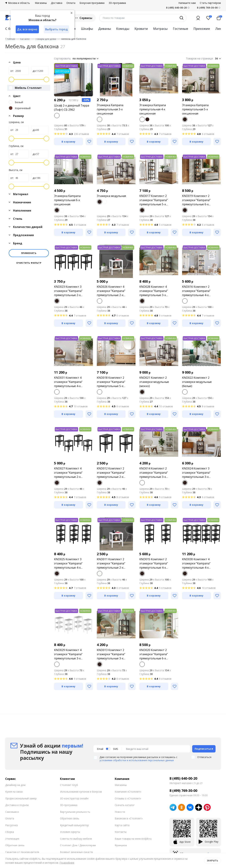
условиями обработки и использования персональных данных (137, 760)
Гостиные (180, 29)
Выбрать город (56, 29)
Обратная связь (15, 845)
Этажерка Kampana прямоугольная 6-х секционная (67, 200)
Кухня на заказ (14, 792)
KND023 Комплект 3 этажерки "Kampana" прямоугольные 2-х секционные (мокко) (68, 291)
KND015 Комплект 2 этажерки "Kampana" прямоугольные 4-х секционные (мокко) (154, 563)
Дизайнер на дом (15, 785)
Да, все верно (27, 29)
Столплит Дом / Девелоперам (78, 845)
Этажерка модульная (111, 196)
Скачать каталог (125, 805)
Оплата (71, 3)
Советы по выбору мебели (76, 839)
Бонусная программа (92, 3)
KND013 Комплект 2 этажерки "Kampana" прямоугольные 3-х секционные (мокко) (111, 654)
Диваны (105, 29)
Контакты (121, 832)
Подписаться (204, 749)
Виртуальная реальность (75, 812)
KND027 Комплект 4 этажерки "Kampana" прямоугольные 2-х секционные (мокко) (68, 473)
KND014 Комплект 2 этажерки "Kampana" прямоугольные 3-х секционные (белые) (154, 473)
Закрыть (212, 861)
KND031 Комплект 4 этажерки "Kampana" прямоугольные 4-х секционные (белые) (68, 382)
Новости (120, 812)
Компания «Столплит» (128, 792)
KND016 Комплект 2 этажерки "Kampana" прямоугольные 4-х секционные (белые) (196, 291)
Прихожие (202, 29)
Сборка (10, 832)
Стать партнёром (210, 3)
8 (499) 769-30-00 (207, 8)
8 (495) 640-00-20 (183, 778)
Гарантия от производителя (22, 852)
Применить (29, 253)
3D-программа (117, 3)
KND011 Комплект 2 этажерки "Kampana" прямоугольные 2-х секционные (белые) (111, 563)
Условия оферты (70, 832)
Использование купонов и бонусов (81, 792)
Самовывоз (12, 812)
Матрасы (160, 29)
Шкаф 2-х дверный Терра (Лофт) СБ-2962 (72, 108)
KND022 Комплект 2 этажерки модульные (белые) (197, 382)
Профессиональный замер (21, 798)
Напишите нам (187, 3)
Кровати (141, 29)
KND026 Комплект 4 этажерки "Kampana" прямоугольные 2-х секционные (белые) (111, 291)
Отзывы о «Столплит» (128, 798)
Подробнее (67, 863)
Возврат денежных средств (76, 852)
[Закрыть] (71, 13)
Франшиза (121, 845)
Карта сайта (122, 825)
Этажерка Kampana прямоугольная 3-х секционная (110, 109)
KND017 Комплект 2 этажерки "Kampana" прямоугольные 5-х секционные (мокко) (154, 200)
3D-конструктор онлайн (74, 798)
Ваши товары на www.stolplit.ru (133, 839)
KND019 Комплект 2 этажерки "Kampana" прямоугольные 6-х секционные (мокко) (196, 200)
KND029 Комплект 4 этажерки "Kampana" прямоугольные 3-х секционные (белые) (68, 654)
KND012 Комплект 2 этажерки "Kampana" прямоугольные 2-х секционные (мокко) (111, 473)
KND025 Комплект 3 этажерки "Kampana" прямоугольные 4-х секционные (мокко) (68, 563)
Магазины (41, 3)
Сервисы (83, 18)
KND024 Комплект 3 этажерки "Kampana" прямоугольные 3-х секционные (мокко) (196, 473)
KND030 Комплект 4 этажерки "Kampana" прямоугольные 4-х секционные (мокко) (196, 563)
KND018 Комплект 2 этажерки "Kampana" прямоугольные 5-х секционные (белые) (111, 382)
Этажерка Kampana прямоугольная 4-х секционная (153, 109)
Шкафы (87, 29)
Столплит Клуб (69, 785)
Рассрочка (11, 825)
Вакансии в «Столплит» (129, 818)
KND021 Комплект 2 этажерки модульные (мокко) (154, 382)
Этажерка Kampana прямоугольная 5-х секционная (195, 109)
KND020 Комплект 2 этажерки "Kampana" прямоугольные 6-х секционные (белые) (154, 654)
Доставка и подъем (17, 805)
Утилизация (12, 839)
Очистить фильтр (29, 263)
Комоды (123, 29)
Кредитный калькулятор (74, 825)
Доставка (57, 3)
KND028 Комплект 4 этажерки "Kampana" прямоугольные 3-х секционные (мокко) (154, 291)
